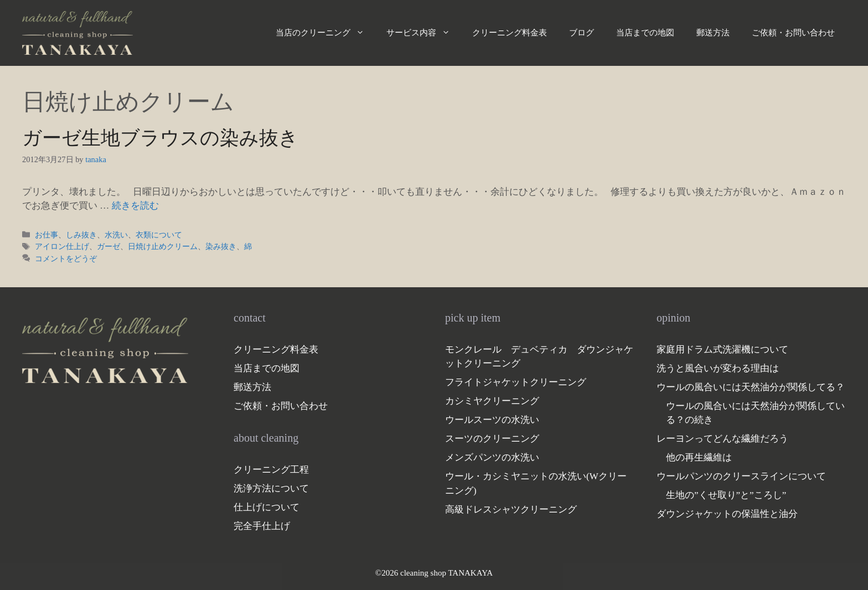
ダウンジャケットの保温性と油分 (727, 514)
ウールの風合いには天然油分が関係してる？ (751, 387)
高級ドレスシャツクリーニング (511, 509)
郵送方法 (713, 33)
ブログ (582, 33)
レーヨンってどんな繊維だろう (722, 439)
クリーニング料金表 (510, 33)
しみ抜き (81, 235)
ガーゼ (108, 246)
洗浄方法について (271, 488)
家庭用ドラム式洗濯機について (722, 350)
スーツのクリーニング (492, 439)
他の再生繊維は (699, 457)
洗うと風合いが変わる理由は (718, 368)
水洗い (116, 235)
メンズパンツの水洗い (492, 457)
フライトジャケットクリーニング (516, 382)
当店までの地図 (645, 33)
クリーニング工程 (271, 470)
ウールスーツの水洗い (492, 420)
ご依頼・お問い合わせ (793, 33)
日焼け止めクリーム (163, 246)
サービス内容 (424, 33)
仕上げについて (267, 507)
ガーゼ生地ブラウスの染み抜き (160, 138)
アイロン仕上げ (62, 246)
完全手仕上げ (262, 526)
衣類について (159, 235)
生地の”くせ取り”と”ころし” (726, 495)
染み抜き (221, 246)
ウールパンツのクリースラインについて (741, 476)
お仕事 (46, 235)
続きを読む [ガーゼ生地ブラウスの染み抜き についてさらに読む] (135, 206)
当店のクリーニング (325, 33)
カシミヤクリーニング (492, 401)
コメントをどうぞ (66, 258)
